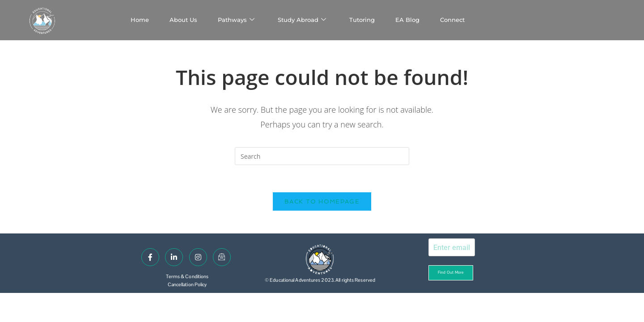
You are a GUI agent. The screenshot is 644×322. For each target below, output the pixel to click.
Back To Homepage (322, 201)
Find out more (451, 272)
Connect (452, 20)
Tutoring (362, 20)
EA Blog (407, 20)
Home (140, 20)
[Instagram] (198, 257)
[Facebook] (150, 257)
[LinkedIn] (174, 257)
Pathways (236, 20)
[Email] (222, 257)
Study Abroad (302, 20)
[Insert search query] (322, 156)
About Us (183, 20)
